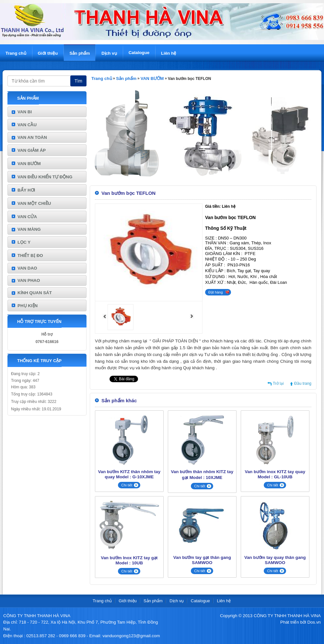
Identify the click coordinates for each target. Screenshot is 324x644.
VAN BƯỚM (29, 164)
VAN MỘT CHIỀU (34, 203)
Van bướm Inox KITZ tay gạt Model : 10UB (129, 560)
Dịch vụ (109, 53)
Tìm (78, 81)
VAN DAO (27, 268)
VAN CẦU (27, 125)
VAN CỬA (27, 217)
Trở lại (278, 383)
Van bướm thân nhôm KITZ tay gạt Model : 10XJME (202, 475)
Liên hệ (169, 53)
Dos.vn (314, 622)
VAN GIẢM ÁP (32, 150)
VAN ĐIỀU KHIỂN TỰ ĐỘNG (45, 177)
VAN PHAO (29, 280)
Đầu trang (303, 383)
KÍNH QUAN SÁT (35, 293)
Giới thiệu (48, 53)
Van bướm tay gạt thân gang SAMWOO (202, 560)
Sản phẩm (80, 53)
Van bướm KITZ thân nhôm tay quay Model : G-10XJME (129, 474)
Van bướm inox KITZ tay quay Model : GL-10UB (275, 474)
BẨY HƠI (26, 190)
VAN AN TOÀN (32, 137)
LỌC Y (24, 242)
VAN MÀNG (29, 229)
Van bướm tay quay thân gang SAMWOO (275, 560)
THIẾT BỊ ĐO (30, 255)
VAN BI (25, 112)
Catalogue (139, 53)
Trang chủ (16, 53)
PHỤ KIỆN (28, 306)
